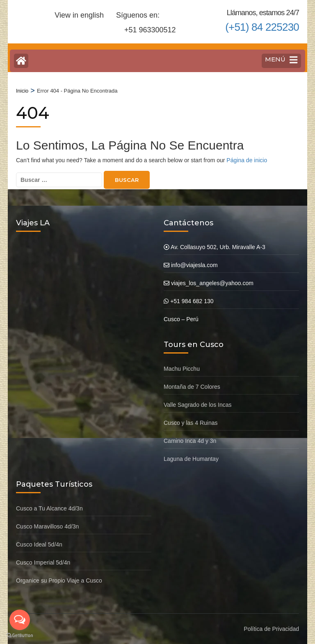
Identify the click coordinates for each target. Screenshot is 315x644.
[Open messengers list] (20, 620)
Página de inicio (247, 160)
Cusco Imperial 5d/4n (43, 562)
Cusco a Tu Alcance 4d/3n (49, 508)
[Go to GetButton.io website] (20, 636)
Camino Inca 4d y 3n (190, 441)
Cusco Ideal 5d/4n (39, 544)
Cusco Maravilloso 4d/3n (47, 526)
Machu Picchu (182, 369)
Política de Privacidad (271, 629)
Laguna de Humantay (191, 459)
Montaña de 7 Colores (192, 387)
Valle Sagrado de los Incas (198, 405)
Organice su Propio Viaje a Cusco (59, 581)
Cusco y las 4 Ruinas (191, 423)
